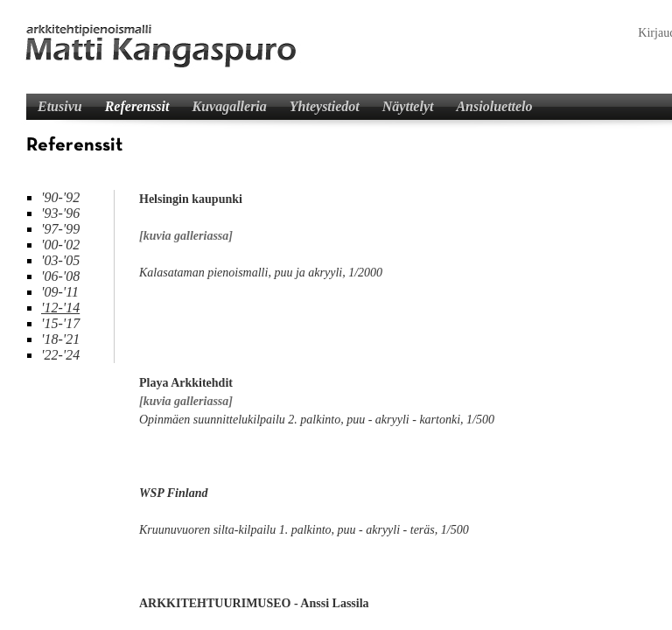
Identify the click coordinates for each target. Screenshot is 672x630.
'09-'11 (60, 292)
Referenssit (137, 106)
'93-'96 (60, 213)
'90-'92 (60, 197)
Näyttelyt (408, 106)
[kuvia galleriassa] (186, 236)
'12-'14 (60, 308)
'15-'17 (60, 323)
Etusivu (60, 106)
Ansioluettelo (494, 106)
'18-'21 (60, 339)
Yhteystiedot (325, 106)
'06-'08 (60, 276)
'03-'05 (60, 260)
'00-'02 (60, 245)
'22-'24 (60, 355)
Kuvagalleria (229, 106)
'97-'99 (60, 229)
